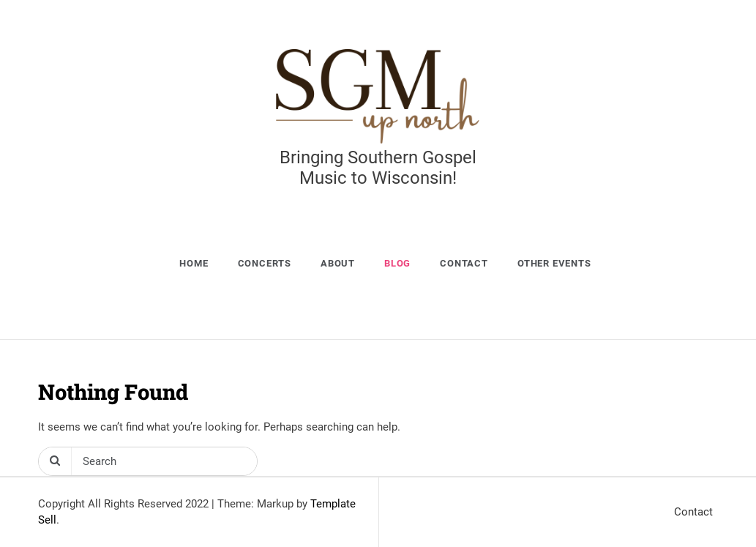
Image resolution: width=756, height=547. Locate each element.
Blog (397, 263)
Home (194, 263)
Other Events (554, 263)
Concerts (265, 263)
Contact (464, 263)
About (338, 263)
